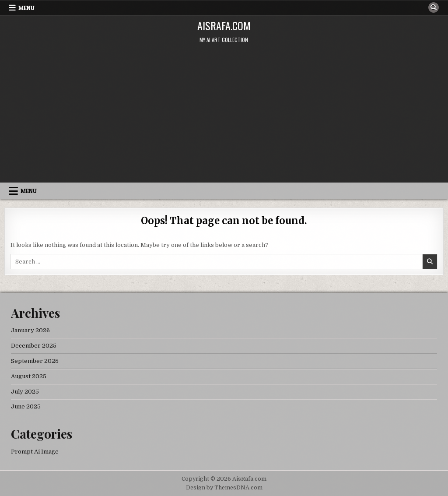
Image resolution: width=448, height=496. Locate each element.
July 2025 (25, 392)
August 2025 (29, 376)
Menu (26, 8)
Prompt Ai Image (35, 452)
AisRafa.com (224, 25)
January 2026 (30, 330)
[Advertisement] (224, 117)
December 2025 (34, 346)
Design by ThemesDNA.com (224, 488)
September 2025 (35, 361)
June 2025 (26, 406)
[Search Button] (434, 7)
